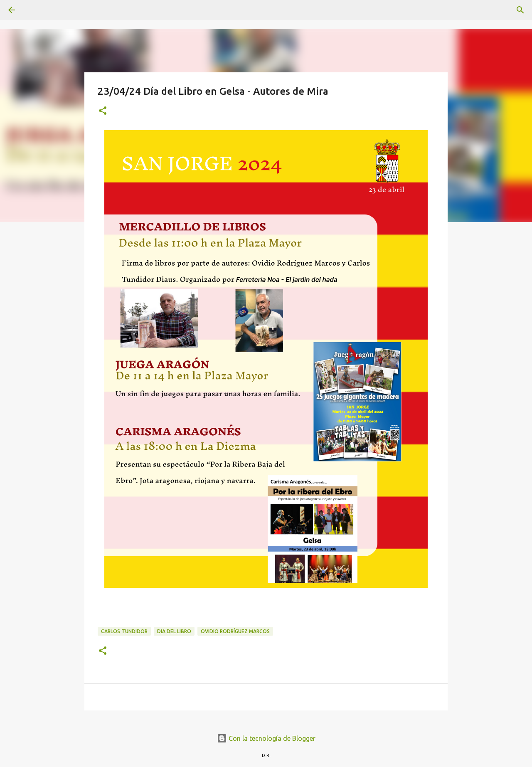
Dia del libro (174, 631)
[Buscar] (35, 10)
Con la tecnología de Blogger (266, 738)
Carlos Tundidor (124, 631)
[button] (103, 111)
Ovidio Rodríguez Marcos (235, 631)
